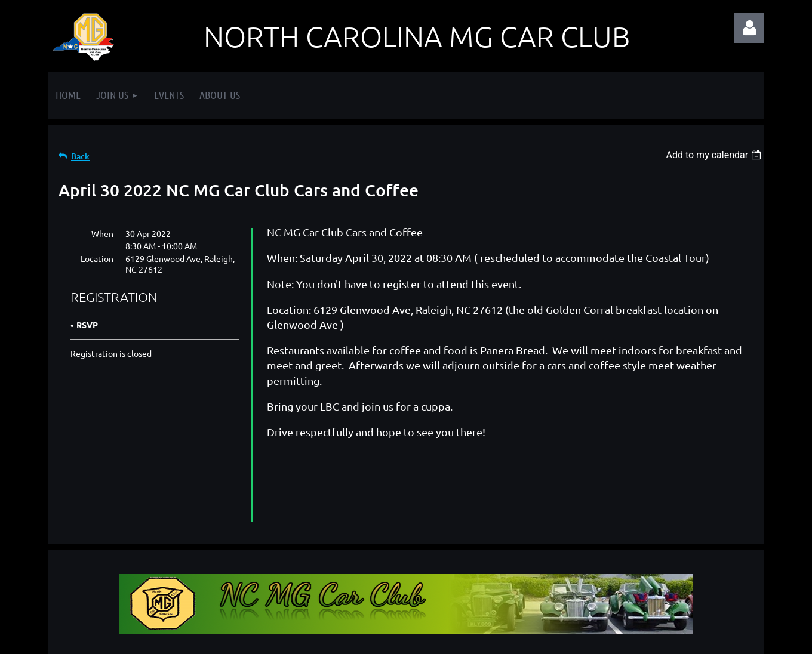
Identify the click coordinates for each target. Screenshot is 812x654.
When (102, 233)
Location (97, 258)
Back (80, 156)
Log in (749, 28)
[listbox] (715, 155)
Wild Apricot (622, 639)
